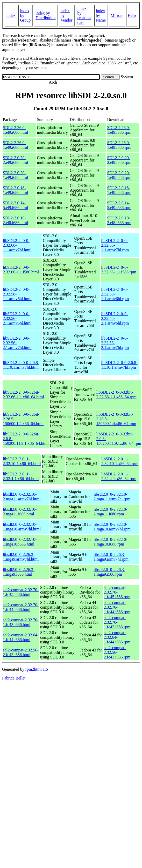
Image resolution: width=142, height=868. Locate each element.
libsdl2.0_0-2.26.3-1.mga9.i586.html (19, 572)
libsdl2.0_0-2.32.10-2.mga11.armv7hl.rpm (112, 497)
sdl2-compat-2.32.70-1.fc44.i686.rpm (117, 607)
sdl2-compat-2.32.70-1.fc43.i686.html (21, 622)
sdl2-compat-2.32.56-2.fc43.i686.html (21, 652)
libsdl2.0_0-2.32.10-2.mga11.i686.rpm (110, 512)
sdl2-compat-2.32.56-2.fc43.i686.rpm (117, 652)
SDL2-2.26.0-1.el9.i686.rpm (119, 130)
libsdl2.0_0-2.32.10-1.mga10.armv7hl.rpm (112, 527)
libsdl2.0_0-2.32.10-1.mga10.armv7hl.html (22, 527)
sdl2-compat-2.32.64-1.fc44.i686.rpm (117, 637)
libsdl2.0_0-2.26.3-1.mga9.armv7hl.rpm (111, 557)
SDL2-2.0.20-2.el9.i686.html (15, 160)
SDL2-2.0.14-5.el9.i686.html (15, 205)
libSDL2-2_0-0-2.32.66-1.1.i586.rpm (119, 270)
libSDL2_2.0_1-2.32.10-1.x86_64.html (22, 461)
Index (11, 15)
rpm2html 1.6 (37, 669)
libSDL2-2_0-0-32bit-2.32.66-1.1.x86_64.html (23, 395)
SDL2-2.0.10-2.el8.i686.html (15, 220)
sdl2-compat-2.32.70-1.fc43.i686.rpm (117, 622)
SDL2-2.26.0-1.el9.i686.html (15, 130)
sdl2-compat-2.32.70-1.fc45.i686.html (21, 592)
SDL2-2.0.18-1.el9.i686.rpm (119, 190)
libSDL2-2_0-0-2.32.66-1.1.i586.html (21, 270)
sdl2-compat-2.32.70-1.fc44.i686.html (21, 607)
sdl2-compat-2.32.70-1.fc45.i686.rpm (117, 592)
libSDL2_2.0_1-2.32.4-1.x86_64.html (21, 476)
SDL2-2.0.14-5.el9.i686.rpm (119, 205)
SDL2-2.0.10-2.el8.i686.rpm (119, 220)
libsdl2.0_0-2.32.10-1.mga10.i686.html (20, 542)
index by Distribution (45, 15)
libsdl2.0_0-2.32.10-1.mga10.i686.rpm (110, 542)
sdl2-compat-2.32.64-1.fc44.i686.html (21, 637)
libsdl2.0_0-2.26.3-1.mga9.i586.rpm (109, 572)
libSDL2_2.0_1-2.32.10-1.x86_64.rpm (120, 461)
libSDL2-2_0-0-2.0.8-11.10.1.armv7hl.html (21, 365)
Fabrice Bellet (14, 678)
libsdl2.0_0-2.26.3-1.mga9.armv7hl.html (21, 557)
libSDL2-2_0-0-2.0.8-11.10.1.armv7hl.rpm (119, 365)
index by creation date (84, 15)
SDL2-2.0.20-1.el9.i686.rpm (119, 175)
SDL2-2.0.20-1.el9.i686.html (15, 175)
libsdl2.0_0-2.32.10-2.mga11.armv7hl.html (22, 497)
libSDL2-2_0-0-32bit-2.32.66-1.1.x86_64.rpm (116, 395)
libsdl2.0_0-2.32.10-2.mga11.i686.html (20, 512)
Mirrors (117, 15)
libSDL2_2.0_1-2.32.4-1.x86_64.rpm (119, 476)
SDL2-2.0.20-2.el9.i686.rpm (119, 160)
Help (132, 15)
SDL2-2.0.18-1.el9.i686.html (15, 190)
